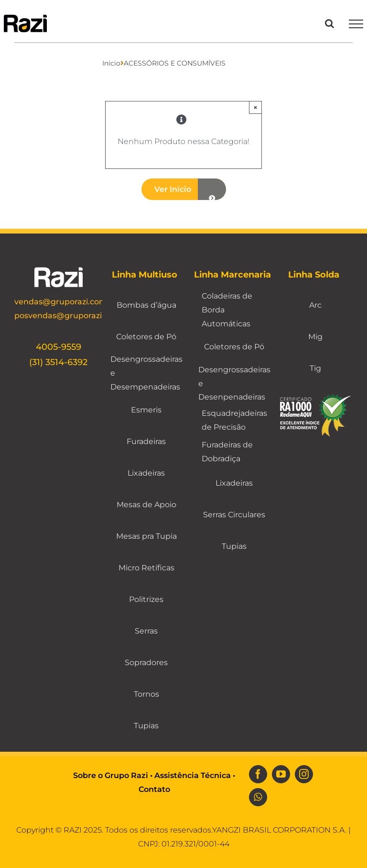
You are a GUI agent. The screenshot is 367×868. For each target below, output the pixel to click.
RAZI (73, 830)
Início (111, 63)
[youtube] (281, 774)
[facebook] (258, 774)
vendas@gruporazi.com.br (66, 302)
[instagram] (304, 774)
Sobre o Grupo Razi (111, 775)
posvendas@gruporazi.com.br (73, 316)
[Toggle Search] (329, 23)
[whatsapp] (258, 797)
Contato (154, 789)
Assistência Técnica (193, 775)
